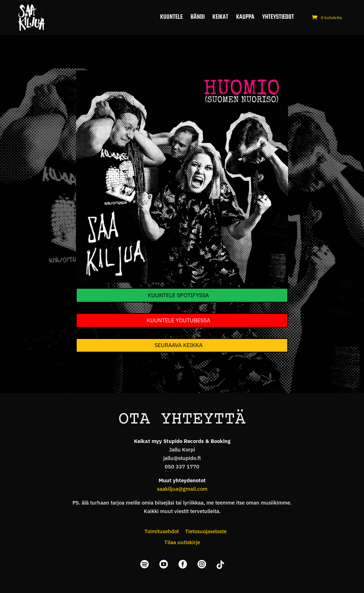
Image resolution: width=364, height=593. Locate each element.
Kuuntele (171, 17)
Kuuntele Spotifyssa (178, 295)
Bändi (198, 17)
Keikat (220, 17)
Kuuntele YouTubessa (178, 320)
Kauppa (245, 17)
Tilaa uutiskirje (182, 542)
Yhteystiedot (278, 17)
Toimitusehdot (162, 531)
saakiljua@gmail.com (182, 489)
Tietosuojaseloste (206, 531)
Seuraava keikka (178, 345)
